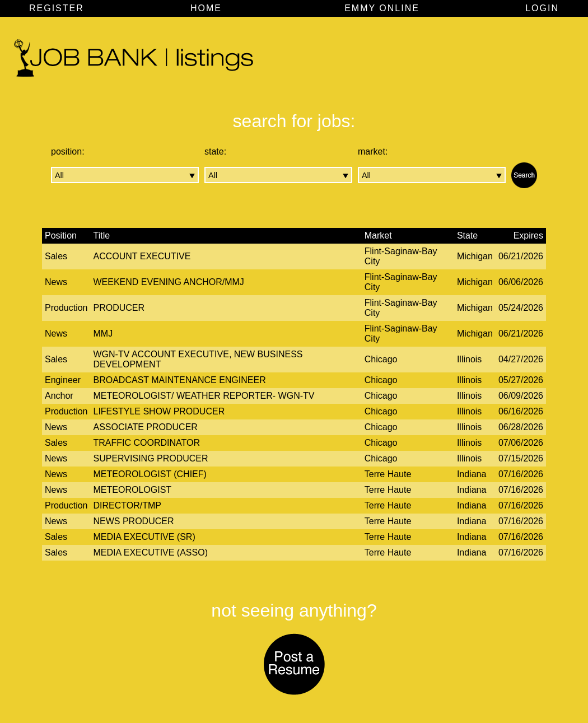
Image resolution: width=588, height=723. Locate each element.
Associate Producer (146, 427)
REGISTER (57, 8)
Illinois (469, 359)
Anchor (59, 396)
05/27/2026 (521, 380)
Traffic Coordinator (147, 443)
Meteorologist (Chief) (150, 474)
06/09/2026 (521, 396)
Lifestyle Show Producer (159, 411)
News (56, 282)
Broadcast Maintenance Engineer (180, 380)
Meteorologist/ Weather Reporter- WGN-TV (204, 396)
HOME (206, 8)
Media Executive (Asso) (151, 552)
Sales (56, 256)
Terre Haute (388, 474)
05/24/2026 (521, 308)
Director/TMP (127, 505)
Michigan (475, 256)
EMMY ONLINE (382, 8)
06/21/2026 (521, 256)
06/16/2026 (521, 411)
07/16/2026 (521, 474)
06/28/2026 (521, 427)
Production (66, 308)
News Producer (134, 521)
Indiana (472, 474)
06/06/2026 (521, 282)
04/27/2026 (521, 359)
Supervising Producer (151, 458)
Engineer (63, 380)
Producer (119, 308)
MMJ (103, 333)
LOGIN (542, 8)
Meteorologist (133, 490)
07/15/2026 (521, 458)
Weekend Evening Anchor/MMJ (169, 282)
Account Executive (142, 256)
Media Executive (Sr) (144, 537)
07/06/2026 (521, 443)
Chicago (381, 359)
